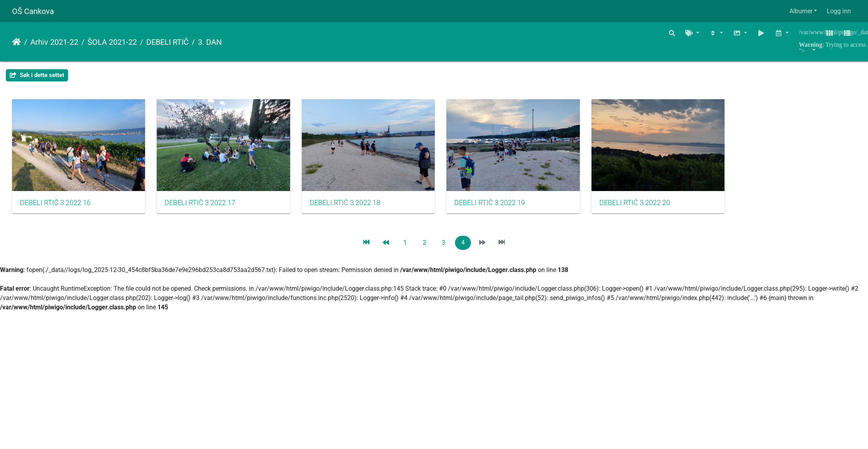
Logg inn (839, 11)
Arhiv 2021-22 (54, 42)
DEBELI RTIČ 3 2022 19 (508, 207)
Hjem (17, 42)
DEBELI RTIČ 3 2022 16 (55, 207)
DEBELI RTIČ (167, 42)
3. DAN (210, 42)
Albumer (801, 11)
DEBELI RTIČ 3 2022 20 (660, 207)
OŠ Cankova (33, 11)
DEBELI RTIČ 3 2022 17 (206, 207)
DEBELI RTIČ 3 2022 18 (357, 207)
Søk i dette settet (37, 75)
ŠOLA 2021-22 (112, 42)
